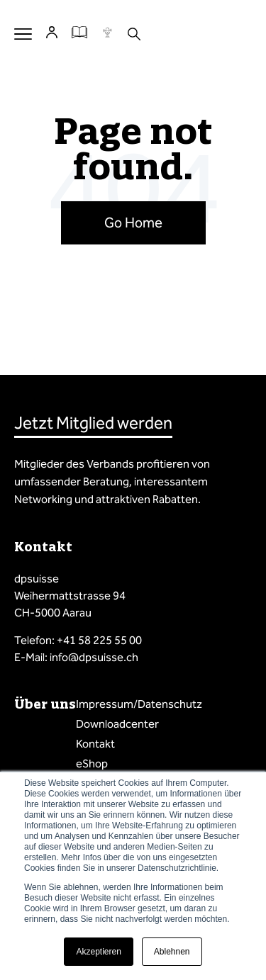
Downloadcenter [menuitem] (117, 724)
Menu (23, 34)
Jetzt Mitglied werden (93, 423)
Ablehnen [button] (172, 952)
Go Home (133, 223)
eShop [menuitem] (92, 764)
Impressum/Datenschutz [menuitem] (139, 704)
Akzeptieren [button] (98, 952)
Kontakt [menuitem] (95, 744)
